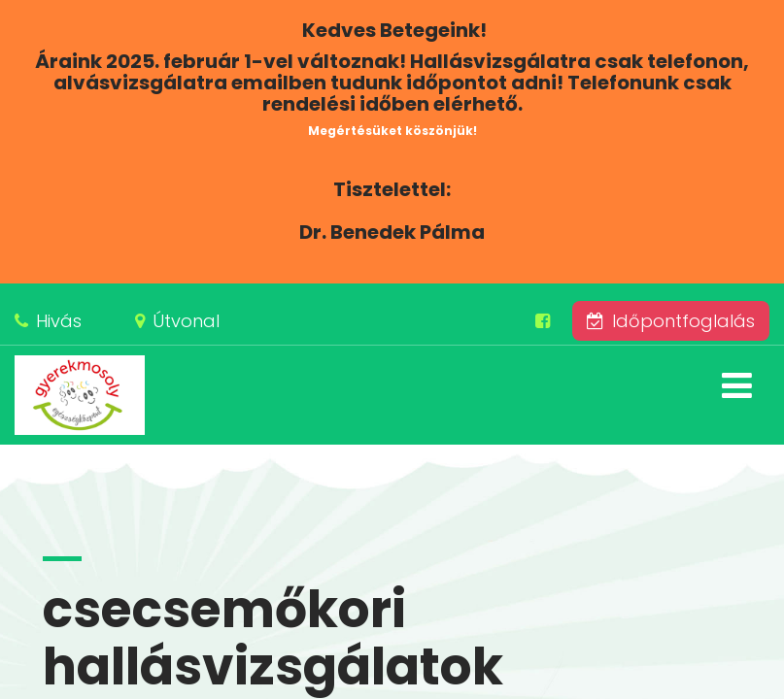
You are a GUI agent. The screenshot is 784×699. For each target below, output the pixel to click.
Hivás (59, 321)
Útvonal (186, 321)
